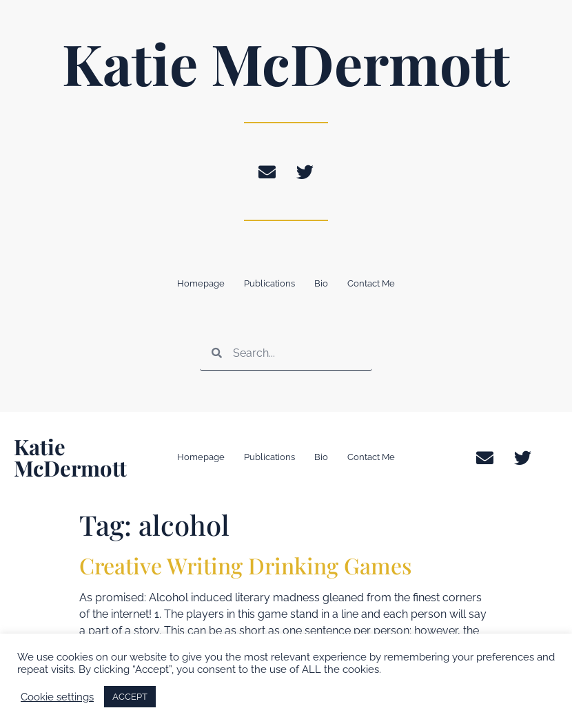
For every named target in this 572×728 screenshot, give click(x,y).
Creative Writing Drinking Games (245, 565)
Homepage (201, 283)
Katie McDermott (286, 63)
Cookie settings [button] (57, 697)
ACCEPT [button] (130, 697)
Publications (269, 283)
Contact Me (371, 283)
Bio (321, 283)
